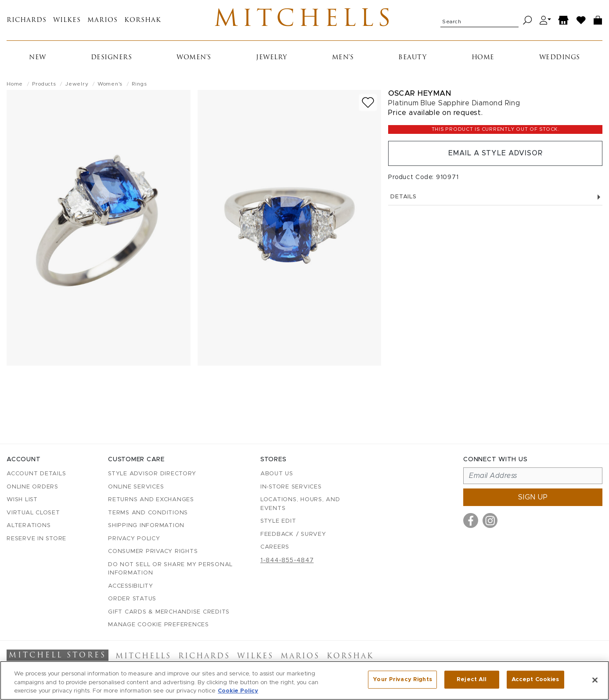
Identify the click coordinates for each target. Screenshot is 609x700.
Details (495, 198)
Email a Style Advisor (495, 154)
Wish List (22, 500)
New (38, 59)
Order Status (132, 599)
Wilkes (67, 21)
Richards (27, 21)
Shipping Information (146, 526)
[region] (304, 680)
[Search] (528, 21)
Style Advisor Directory (152, 474)
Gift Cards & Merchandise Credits (169, 612)
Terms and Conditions (148, 513)
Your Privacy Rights (402, 680)
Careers (275, 547)
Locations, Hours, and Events (300, 504)
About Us (277, 474)
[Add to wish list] (368, 103)
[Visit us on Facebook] (471, 521)
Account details (36, 474)
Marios (103, 21)
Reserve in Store (36, 539)
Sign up (533, 498)
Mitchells (304, 21)
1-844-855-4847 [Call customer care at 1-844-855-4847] (287, 560)
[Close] (595, 680)
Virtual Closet (33, 513)
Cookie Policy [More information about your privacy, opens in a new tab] (238, 691)
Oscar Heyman (420, 94)
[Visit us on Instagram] (490, 521)
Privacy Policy (134, 539)
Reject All (472, 680)
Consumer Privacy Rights (153, 552)
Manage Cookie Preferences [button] (159, 625)
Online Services (136, 487)
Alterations (29, 526)
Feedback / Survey (293, 534)
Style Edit (278, 522)
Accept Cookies (535, 680)
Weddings (560, 59)
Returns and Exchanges (151, 500)
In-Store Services (291, 487)
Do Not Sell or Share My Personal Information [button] (170, 569)
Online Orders (32, 487)
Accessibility (131, 586)
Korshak (143, 21)
